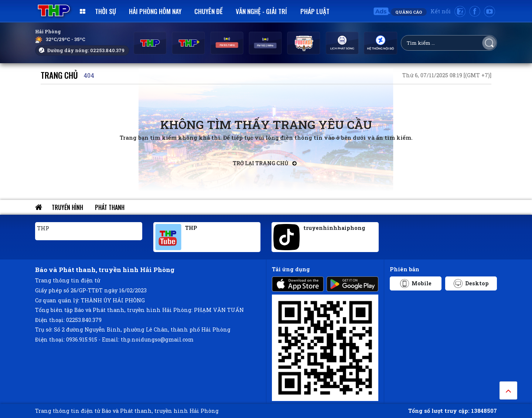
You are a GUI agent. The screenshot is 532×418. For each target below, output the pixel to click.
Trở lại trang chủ (265, 163)
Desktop (471, 283)
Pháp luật (315, 11)
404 (89, 75)
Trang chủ (59, 75)
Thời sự (105, 11)
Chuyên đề (209, 11)
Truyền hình (67, 207)
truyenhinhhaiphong (334, 228)
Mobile (416, 283)
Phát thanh (110, 207)
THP (43, 228)
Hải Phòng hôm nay (155, 11)
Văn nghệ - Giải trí (261, 11)
